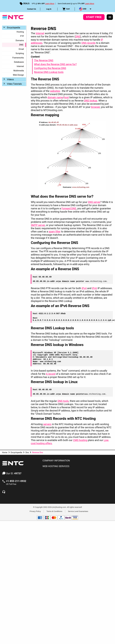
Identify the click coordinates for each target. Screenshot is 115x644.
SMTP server (38, 225)
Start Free (94, 17)
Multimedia (19, 71)
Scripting (20, 53)
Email (21, 49)
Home (5, 452)
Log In (49, 9)
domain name (55, 97)
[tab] (77, 461)
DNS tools (63, 401)
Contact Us (32, 9)
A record (51, 374)
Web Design (18, 75)
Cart (66, 9)
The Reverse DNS (44, 60)
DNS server (94, 202)
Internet (20, 66)
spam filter (55, 232)
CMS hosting (80, 440)
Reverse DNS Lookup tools (49, 72)
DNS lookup (91, 101)
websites (55, 91)
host (66, 97)
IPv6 (94, 288)
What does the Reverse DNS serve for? (55, 64)
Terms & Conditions (54, 511)
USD (83, 9)
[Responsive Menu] (110, 17)
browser (96, 107)
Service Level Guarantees (78, 511)
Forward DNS (69, 208)
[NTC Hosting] (13, 17)
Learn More (50, 4)
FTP (22, 36)
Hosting (20, 32)
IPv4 (84, 288)
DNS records (89, 43)
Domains (20, 40)
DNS (21, 45)
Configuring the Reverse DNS (50, 68)
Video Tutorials (14, 84)
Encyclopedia (14, 28)
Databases (19, 62)
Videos (10, 79)
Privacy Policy (35, 511)
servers (47, 424)
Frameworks (18, 58)
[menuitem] (32, 9)
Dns (27, 452)
